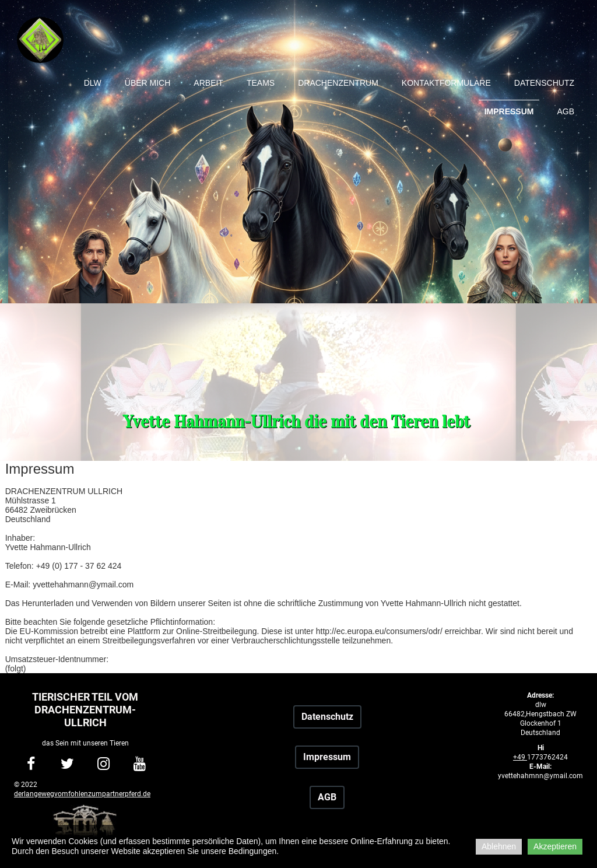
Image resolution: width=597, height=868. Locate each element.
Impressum (509, 111)
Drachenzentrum (338, 83)
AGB (566, 111)
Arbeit (208, 83)
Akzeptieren (555, 846)
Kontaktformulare (446, 83)
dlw (93, 83)
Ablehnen (499, 846)
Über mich (148, 83)
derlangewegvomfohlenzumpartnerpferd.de (82, 794)
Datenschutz (544, 83)
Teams (261, 83)
